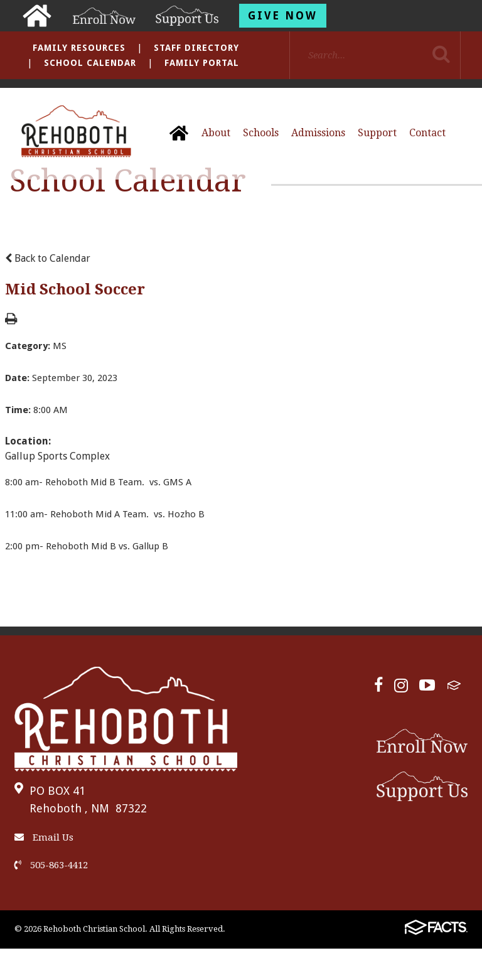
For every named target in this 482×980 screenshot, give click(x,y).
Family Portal (202, 63)
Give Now (283, 16)
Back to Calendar (48, 258)
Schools (261, 133)
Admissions (318, 133)
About (216, 133)
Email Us (44, 837)
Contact (427, 133)
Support (377, 133)
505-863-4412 (51, 865)
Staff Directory (196, 48)
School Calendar (90, 63)
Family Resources (79, 48)
